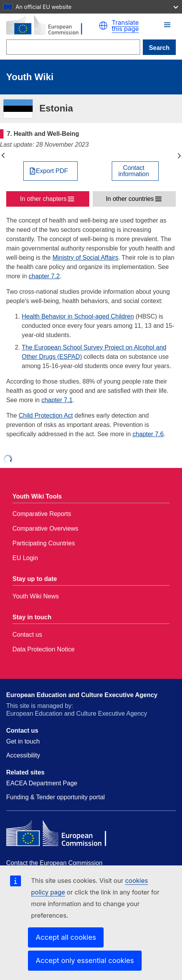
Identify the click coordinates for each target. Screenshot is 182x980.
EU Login (25, 558)
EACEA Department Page (42, 783)
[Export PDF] (50, 171)
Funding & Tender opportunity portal (55, 797)
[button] (103, 26)
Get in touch (23, 741)
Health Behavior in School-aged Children (78, 316)
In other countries (130, 199)
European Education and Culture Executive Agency (82, 695)
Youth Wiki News (36, 596)
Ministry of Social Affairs (85, 258)
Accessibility (23, 755)
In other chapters (43, 199)
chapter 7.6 (148, 434)
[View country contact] (135, 171)
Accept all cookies (66, 937)
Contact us (27, 635)
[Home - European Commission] (52, 26)
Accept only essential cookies (85, 960)
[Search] (73, 47)
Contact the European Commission (54, 863)
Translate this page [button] (125, 26)
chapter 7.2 (44, 276)
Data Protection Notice (43, 649)
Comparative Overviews (45, 529)
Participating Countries (44, 543)
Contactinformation (134, 171)
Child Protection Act (46, 415)
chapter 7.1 (57, 400)
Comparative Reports (42, 514)
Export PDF (52, 171)
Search (159, 48)
